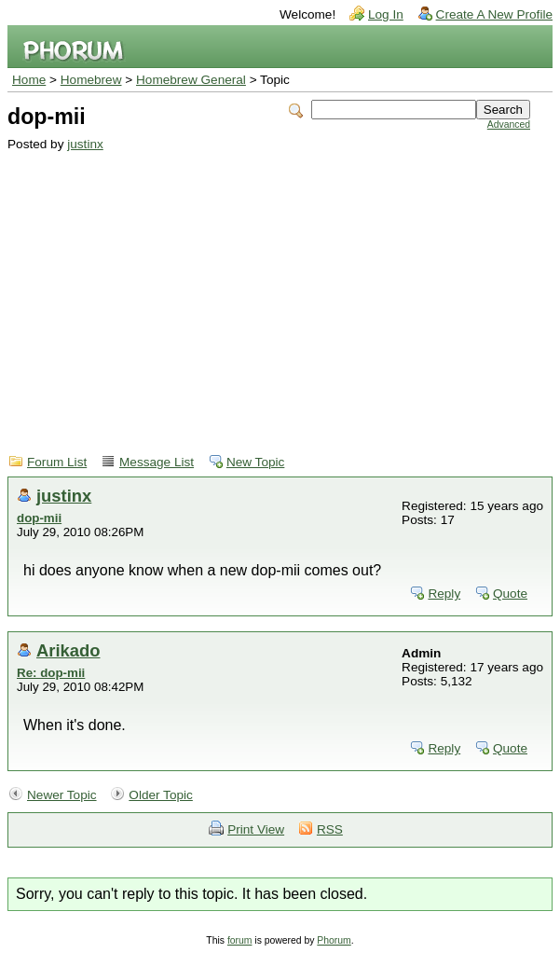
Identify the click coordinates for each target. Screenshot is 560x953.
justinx (85, 144)
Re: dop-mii (51, 673)
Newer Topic (62, 795)
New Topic (255, 462)
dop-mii (39, 518)
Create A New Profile (494, 14)
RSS (330, 829)
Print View (256, 829)
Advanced (509, 124)
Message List (157, 462)
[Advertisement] (269, 291)
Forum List (57, 462)
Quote (510, 594)
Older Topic (161, 795)
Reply (444, 594)
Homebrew (91, 80)
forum (240, 940)
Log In (386, 14)
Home (29, 80)
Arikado (68, 650)
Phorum (334, 940)
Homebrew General (191, 80)
